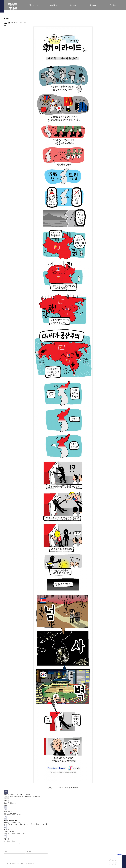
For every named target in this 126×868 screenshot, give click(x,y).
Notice (113, 5)
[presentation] (63, 848)
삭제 (5, 809)
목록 (6, 792)
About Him (34, 5)
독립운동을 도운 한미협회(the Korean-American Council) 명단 (24, 796)
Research (73, 5)
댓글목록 (6, 798)
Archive (54, 5)
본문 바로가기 (0, 0)
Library (93, 5)
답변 (5, 807)
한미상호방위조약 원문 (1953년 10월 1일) (19, 795)
